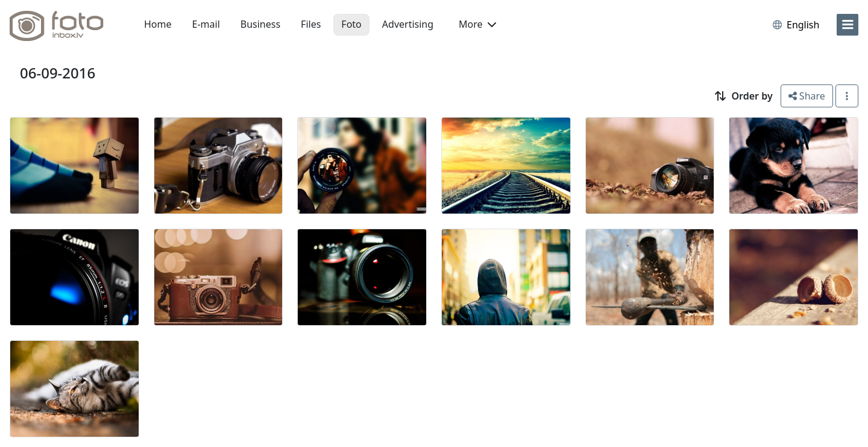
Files (311, 24)
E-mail (206, 24)
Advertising (408, 24)
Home (158, 24)
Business (260, 24)
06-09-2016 (58, 73)
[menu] (848, 25)
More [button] (477, 24)
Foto (351, 24)
